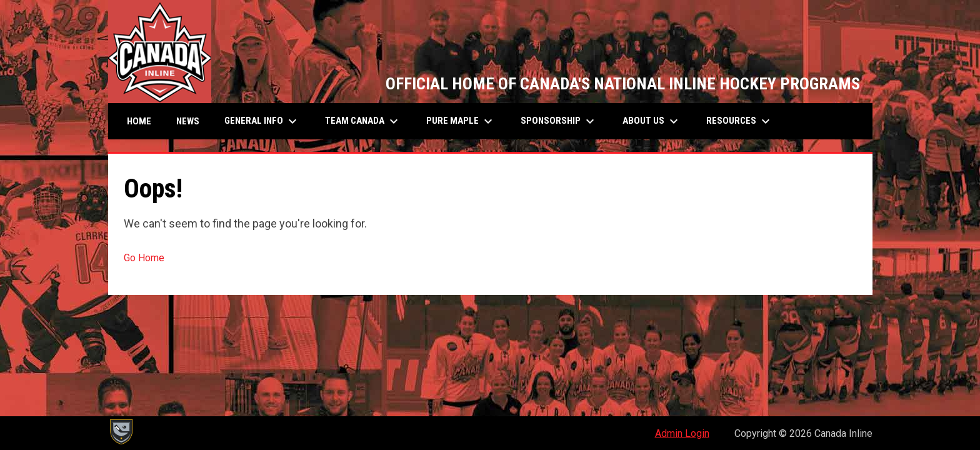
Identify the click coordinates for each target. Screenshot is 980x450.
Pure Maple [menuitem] (461, 121)
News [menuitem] (188, 121)
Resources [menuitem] (740, 121)
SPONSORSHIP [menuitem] (559, 121)
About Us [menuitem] (652, 121)
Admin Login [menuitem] (682, 433)
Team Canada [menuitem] (363, 121)
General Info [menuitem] (262, 121)
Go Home (144, 258)
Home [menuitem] (139, 121)
